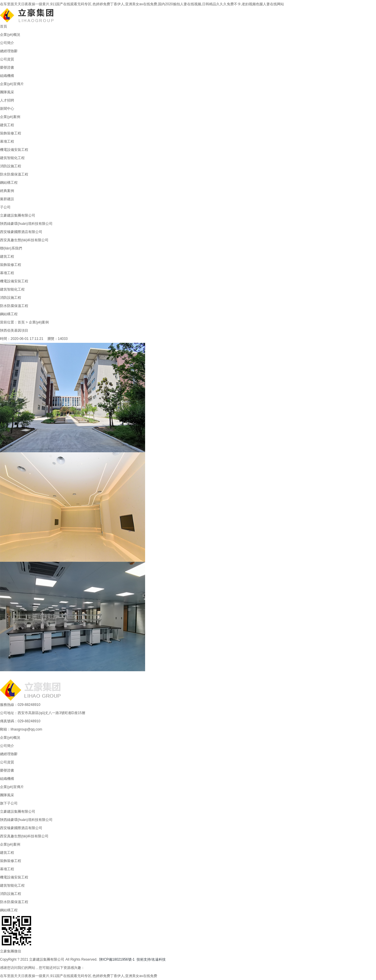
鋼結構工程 (9, 183)
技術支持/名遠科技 (151, 959)
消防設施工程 (11, 166)
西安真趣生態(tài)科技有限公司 (24, 240)
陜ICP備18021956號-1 (117, 959)
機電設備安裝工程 (14, 150)
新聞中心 (7, 109)
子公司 (5, 207)
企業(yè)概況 (10, 35)
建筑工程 (7, 125)
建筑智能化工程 (12, 158)
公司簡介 (7, 43)
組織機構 (7, 76)
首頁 (4, 26)
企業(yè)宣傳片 (12, 84)
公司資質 (7, 59)
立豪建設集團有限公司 (18, 215)
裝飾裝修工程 (11, 133)
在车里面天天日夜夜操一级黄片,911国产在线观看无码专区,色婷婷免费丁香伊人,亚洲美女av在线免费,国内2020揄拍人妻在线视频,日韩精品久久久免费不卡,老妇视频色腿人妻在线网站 (142, 4)
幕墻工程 (7, 141)
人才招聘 (7, 100)
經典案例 (7, 191)
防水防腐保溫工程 (14, 174)
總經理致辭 (9, 51)
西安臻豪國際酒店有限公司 (21, 232)
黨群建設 (7, 199)
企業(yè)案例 (10, 117)
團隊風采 (7, 92)
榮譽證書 (7, 68)
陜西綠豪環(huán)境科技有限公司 (26, 224)
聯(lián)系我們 (11, 248)
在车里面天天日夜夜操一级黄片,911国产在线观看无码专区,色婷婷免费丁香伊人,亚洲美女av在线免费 (79, 976)
